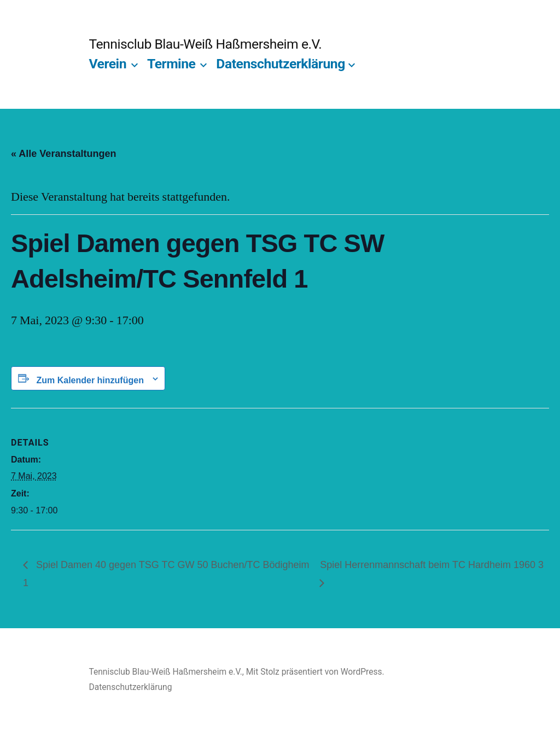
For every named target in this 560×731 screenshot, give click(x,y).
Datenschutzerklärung (281, 64)
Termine (171, 64)
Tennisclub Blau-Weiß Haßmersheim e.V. (205, 44)
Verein (107, 64)
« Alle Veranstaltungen (63, 154)
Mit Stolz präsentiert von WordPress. (315, 672)
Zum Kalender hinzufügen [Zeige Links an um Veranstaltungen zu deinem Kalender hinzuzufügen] (90, 380)
